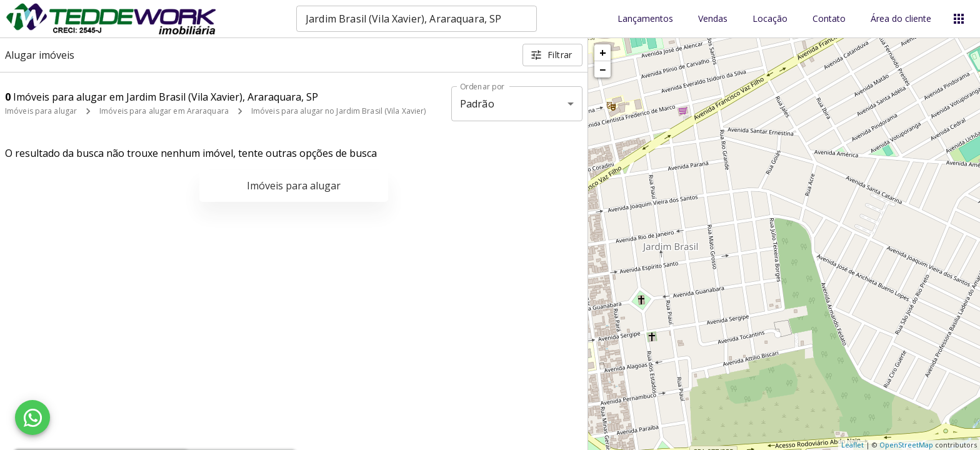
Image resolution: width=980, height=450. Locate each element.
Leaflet (852, 445)
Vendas (713, 19)
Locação (770, 19)
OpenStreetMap (906, 445)
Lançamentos (645, 19)
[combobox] (417, 19)
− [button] (602, 69)
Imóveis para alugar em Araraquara (164, 111)
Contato (829, 19)
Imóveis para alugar (41, 111)
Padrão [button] (477, 104)
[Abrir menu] (959, 19)
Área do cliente (901, 19)
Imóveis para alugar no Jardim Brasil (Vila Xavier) (339, 111)
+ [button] (603, 52)
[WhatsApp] (32, 417)
